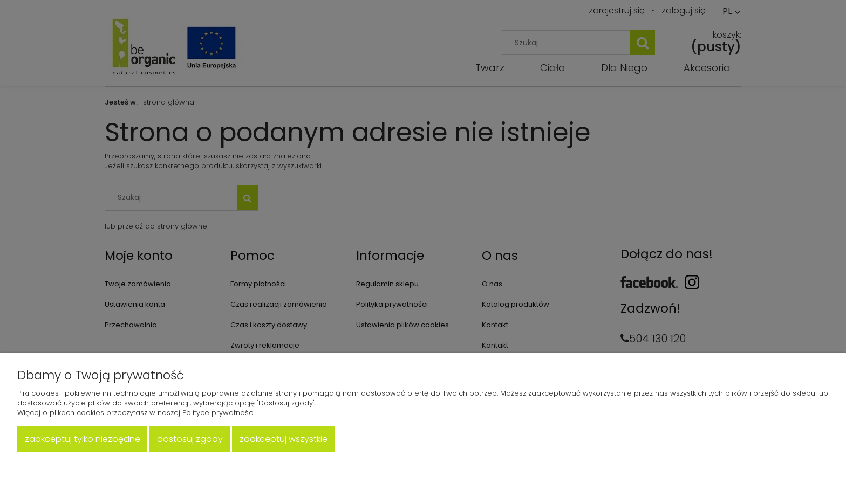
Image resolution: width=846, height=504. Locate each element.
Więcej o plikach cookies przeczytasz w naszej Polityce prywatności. (137, 413)
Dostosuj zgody (190, 439)
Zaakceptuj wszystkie (284, 439)
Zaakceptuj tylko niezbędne (83, 439)
